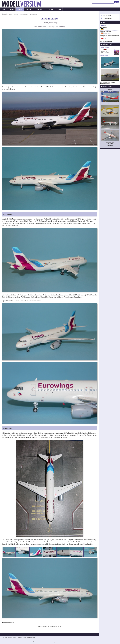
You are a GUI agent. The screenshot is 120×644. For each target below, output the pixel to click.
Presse (51, 9)
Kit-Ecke (29, 9)
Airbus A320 (110, 144)
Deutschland (110, 145)
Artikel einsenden (108, 18)
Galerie (20, 9)
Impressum (60, 642)
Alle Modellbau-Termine (106, 41)
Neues (12, 9)
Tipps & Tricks (40, 9)
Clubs (59, 9)
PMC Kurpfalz (104, 27)
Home (4, 9)
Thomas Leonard (24, 14)
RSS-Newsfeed (107, 16)
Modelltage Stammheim (106, 31)
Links (65, 642)
